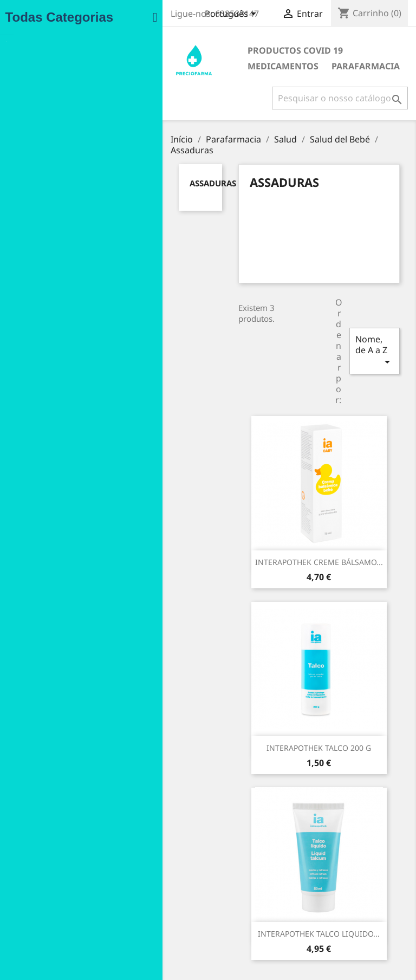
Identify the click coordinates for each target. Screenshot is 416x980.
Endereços (246, 927)
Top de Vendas (58, 889)
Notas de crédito (257, 913)
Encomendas (250, 899)
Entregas (146, 900)
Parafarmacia (177, 66)
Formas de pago (159, 914)
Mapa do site (153, 942)
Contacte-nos (153, 928)
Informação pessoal (263, 859)
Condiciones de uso (165, 885)
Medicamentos (287, 50)
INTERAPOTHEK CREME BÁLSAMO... (196, 486)
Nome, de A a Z (353, 307)
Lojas (139, 956)
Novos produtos (61, 875)
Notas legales (154, 871)
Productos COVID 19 (191, 50)
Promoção (50, 861)
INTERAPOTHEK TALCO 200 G (336, 486)
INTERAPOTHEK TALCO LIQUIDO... (266, 672)
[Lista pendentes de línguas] (230, 15)
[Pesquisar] (338, 98)
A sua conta (256, 844)
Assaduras (74, 172)
